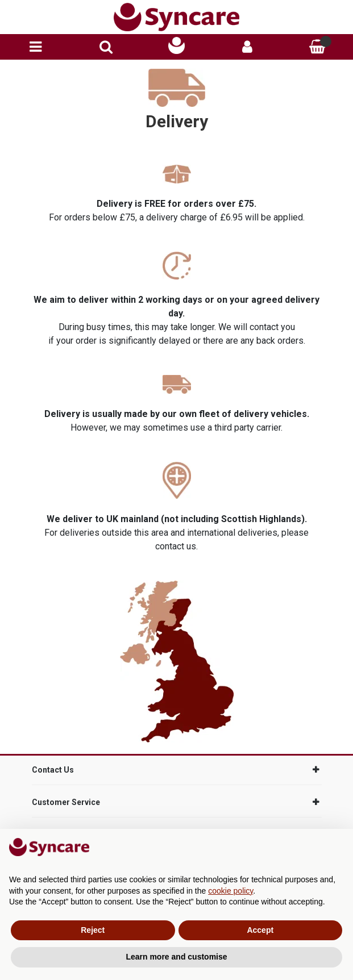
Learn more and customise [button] (176, 957)
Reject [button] (93, 930)
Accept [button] (260, 930)
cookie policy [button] (231, 891)
